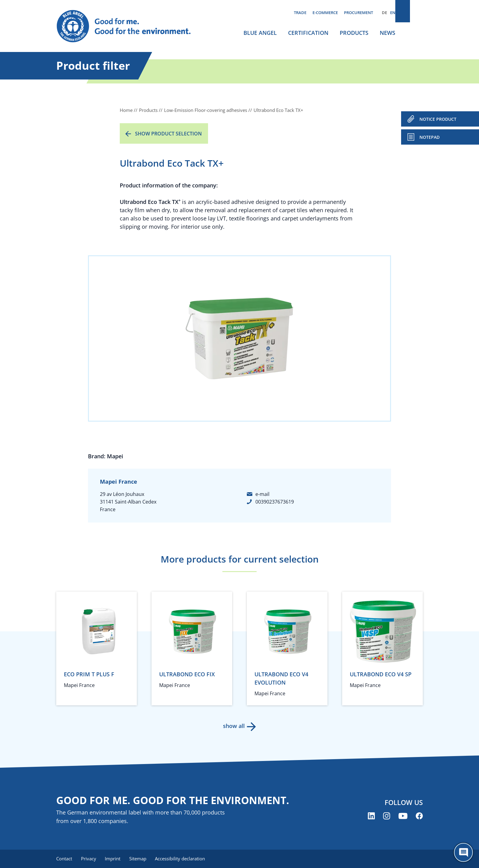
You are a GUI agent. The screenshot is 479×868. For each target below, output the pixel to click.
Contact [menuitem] (64, 859)
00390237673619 (275, 502)
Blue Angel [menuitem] (260, 33)
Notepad (430, 137)
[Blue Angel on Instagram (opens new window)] (387, 816)
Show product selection (168, 134)
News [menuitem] (388, 33)
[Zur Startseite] (130, 26)
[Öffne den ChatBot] (463, 852)
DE (384, 13)
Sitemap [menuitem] (141, 859)
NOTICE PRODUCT (438, 119)
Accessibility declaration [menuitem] (184, 859)
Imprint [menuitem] (115, 859)
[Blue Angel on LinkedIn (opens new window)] (371, 816)
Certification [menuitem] (308, 33)
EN (393, 13)
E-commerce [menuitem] (325, 13)
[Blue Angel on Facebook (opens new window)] (419, 816)
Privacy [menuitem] (90, 859)
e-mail (262, 494)
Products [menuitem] (354, 33)
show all (234, 726)
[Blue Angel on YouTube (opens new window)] (403, 816)
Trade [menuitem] (300, 13)
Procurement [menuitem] (358, 13)
